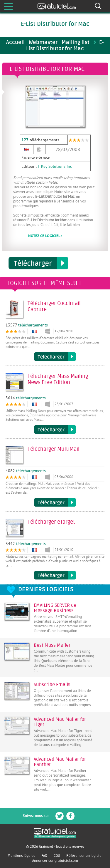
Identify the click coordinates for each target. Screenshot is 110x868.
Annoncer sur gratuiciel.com (55, 861)
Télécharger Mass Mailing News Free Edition (55, 430)
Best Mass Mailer (52, 645)
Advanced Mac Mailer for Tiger (60, 722)
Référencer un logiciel (84, 856)
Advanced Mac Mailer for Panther (60, 762)
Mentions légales (21, 856)
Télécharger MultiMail (55, 502)
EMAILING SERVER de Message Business (55, 608)
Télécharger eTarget (55, 575)
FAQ (44, 856)
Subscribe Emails (52, 685)
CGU (57, 856)
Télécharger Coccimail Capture (55, 357)
